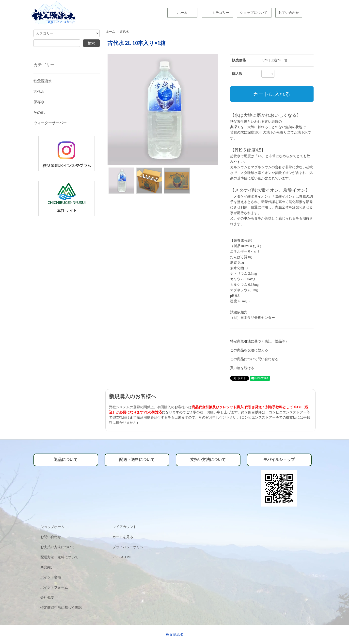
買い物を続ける (242, 368)
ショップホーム (52, 527)
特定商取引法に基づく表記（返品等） (259, 341)
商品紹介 (47, 567)
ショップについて (254, 13)
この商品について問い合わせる (254, 359)
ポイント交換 (51, 577)
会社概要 (47, 598)
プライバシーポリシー (130, 547)
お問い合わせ (289, 13)
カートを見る (123, 537)
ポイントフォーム (54, 587)
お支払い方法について (58, 547)
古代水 (124, 32)
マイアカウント (125, 527)
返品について (66, 460)
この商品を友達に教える (249, 350)
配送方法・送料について (59, 557)
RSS (116, 557)
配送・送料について (137, 460)
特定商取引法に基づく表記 (61, 608)
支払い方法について (208, 460)
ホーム (182, 13)
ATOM (126, 557)
